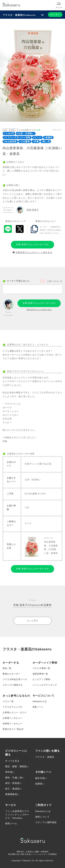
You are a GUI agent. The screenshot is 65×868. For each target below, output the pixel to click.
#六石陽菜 (25, 141)
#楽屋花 (48, 137)
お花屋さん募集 (33, 852)
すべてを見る (12, 761)
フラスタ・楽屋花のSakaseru (19, 15)
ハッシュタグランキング (45, 685)
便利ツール (11, 824)
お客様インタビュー (13, 718)
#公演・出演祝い (26, 134)
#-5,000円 (9, 134)
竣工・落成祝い (14, 789)
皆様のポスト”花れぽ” (13, 729)
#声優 (36, 141)
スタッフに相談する (13, 685)
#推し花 (46, 141)
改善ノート (38, 707)
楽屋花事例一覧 (40, 674)
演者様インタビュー (13, 724)
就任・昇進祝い (14, 783)
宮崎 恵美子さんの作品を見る (39, 310)
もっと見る (33, 621)
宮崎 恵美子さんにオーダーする (32, 244)
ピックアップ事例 (41, 679)
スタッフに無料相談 (46, 822)
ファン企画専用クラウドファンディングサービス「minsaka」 (17, 815)
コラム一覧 (8, 701)
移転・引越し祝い (15, 778)
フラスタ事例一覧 (41, 668)
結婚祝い (40, 784)
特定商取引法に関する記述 (19, 854)
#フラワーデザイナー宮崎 (17, 137)
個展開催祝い (12, 794)
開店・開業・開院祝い (17, 766)
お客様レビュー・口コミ (15, 712)
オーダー (55, 15)
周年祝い (10, 772)
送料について (42, 817)
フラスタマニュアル (13, 707)
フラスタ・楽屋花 (45, 757)
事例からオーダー (11, 674)
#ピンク (37, 137)
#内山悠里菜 (10, 141)
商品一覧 (7, 668)
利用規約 (45, 852)
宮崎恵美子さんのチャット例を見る (32, 252)
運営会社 (20, 852)
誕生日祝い (41, 778)
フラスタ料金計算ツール (15, 679)
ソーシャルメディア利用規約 (45, 854)
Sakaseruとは (40, 701)
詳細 (38, 130)
